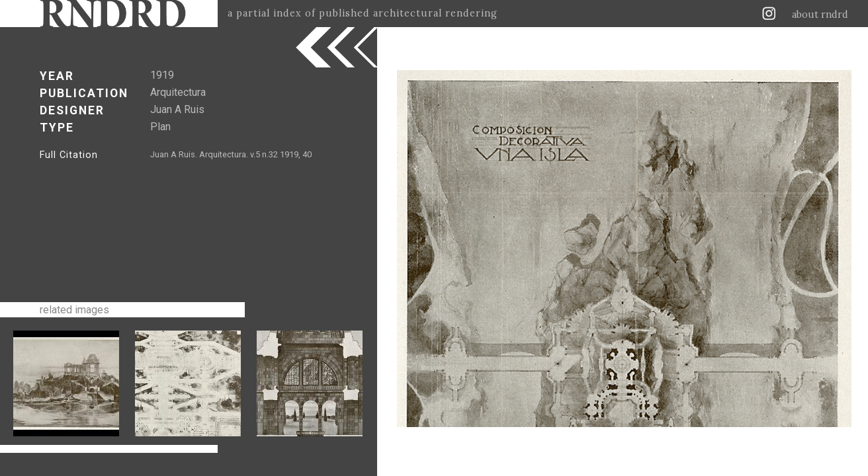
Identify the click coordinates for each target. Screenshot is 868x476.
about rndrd (820, 15)
